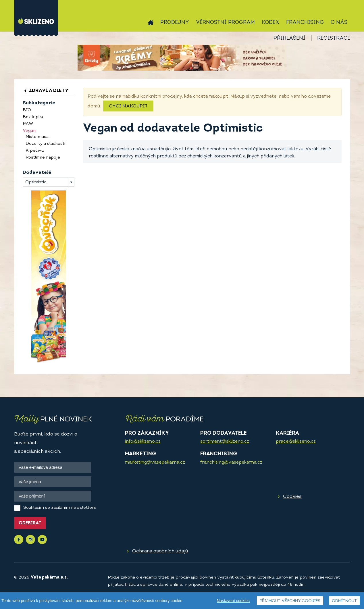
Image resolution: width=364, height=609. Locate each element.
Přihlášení (289, 38)
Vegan (29, 131)
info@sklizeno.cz (143, 442)
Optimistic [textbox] (36, 182)
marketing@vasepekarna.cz (155, 462)
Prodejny (175, 23)
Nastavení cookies (233, 601)
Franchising (305, 23)
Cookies (292, 497)
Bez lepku (33, 117)
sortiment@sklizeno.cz (225, 442)
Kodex (270, 23)
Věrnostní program (225, 23)
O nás (339, 23)
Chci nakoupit (128, 106)
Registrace (334, 38)
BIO (27, 110)
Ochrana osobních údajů (160, 551)
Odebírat (30, 523)
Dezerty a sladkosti (45, 144)
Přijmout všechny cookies (290, 601)
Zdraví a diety (46, 91)
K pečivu (35, 151)
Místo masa (37, 137)
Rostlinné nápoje (43, 158)
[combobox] (49, 182)
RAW (28, 124)
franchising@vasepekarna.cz (231, 462)
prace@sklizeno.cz (296, 442)
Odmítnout (344, 601)
